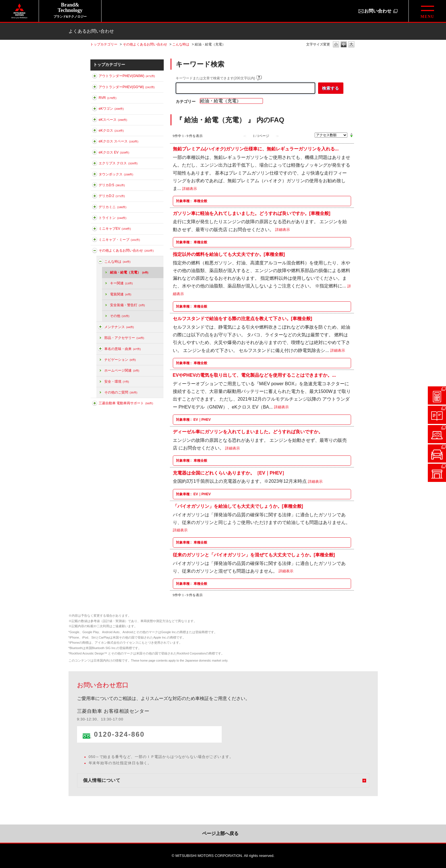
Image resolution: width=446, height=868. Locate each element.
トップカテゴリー (104, 44)
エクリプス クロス (118, 163)
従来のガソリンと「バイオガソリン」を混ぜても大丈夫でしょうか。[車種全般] (254, 555)
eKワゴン (111, 109)
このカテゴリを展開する (95, 77)
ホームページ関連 (122, 370)
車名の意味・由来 (123, 349)
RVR (108, 98)
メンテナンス (119, 327)
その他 (120, 316)
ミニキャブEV (115, 229)
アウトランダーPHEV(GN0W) (127, 76)
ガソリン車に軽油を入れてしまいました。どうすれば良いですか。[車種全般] (252, 213)
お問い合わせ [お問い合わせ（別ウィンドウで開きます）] (378, 11)
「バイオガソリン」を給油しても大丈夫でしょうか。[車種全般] (238, 506)
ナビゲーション (120, 360)
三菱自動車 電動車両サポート (126, 403)
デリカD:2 (112, 196)
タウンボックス (116, 174)
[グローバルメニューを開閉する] (427, 11)
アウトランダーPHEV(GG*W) (127, 87)
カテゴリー (186, 101)
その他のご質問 (121, 392)
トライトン (112, 218)
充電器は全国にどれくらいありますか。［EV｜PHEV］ (230, 473)
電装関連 (121, 294)
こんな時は (181, 44)
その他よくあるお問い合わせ (145, 44)
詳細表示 (190, 189)
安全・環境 (117, 382)
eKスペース (113, 120)
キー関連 (121, 283)
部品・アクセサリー (124, 338)
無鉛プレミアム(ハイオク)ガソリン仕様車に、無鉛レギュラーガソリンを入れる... (256, 149)
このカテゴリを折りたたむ (95, 252)
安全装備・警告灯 (127, 305)
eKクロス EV (114, 152)
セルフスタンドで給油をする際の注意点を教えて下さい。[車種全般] (243, 319)
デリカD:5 (112, 185)
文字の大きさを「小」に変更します (336, 45)
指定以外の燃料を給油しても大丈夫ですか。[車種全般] (229, 254)
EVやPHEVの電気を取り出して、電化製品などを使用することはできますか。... (254, 375)
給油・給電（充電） (129, 272)
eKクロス (111, 130)
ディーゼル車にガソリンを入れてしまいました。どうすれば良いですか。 (248, 432)
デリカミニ (112, 207)
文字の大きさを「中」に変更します (344, 45)
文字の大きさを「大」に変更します (351, 45)
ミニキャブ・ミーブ (119, 240)
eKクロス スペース (118, 141)
